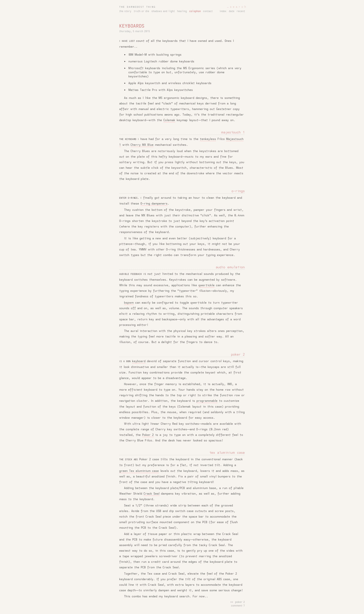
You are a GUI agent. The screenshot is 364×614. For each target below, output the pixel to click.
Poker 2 (148, 435)
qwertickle (206, 285)
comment (237, 606)
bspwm (129, 303)
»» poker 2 (238, 602)
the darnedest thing (137, 7)
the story (125, 11)
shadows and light (163, 11)
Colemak (169, 120)
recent (241, 11)
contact (208, 11)
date (232, 11)
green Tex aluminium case (139, 471)
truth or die (141, 11)
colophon (195, 11)
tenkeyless (208, 139)
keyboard (139, 361)
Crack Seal (152, 494)
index (223, 11)
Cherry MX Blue (142, 145)
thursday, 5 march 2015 (135, 31)
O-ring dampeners (154, 204)
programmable (207, 401)
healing (182, 11)
